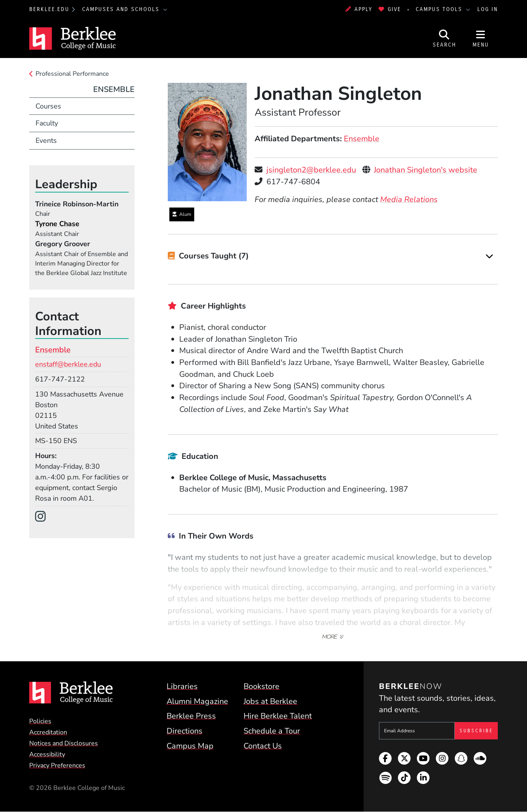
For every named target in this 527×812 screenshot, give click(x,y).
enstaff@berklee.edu (68, 364)
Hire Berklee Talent (278, 716)
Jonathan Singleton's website (426, 170)
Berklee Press (191, 716)
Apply (359, 9)
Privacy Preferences (57, 765)
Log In (488, 9)
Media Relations (409, 199)
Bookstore (262, 686)
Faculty (47, 123)
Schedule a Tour (272, 731)
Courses (48, 106)
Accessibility (47, 754)
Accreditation (48, 732)
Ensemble (362, 139)
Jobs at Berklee (270, 701)
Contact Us (263, 746)
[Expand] (489, 256)
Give (390, 9)
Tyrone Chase (57, 224)
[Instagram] (43, 517)
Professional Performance (72, 74)
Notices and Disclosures (64, 743)
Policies (40, 721)
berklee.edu (49, 9)
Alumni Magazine (197, 701)
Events (46, 140)
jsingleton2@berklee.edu (311, 170)
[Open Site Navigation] (481, 38)
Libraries (182, 686)
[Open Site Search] (444, 38)
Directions (185, 731)
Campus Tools (440, 9)
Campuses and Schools (122, 9)
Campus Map (190, 746)
